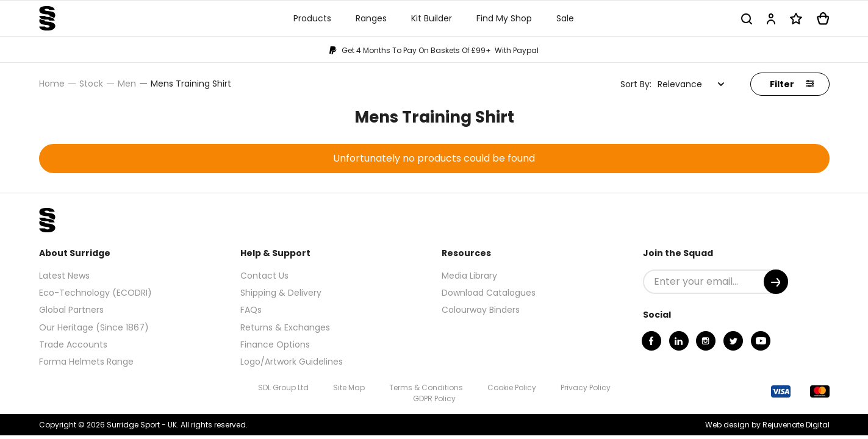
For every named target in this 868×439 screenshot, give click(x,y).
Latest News (64, 276)
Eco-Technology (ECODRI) (95, 293)
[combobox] (691, 84)
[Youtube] (761, 341)
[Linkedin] (679, 341)
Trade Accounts (73, 344)
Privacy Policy (586, 387)
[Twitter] (733, 341)
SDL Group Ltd (283, 387)
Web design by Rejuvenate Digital (767, 425)
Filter (792, 84)
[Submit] (776, 282)
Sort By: (636, 84)
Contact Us (264, 276)
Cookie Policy (512, 387)
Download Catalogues (489, 293)
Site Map (349, 387)
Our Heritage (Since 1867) (94, 327)
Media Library (469, 276)
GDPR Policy (434, 398)
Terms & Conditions (426, 387)
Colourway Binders (481, 310)
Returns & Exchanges (285, 327)
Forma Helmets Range (86, 362)
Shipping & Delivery (281, 293)
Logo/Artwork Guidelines (292, 362)
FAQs (251, 310)
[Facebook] (651, 341)
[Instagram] (706, 341)
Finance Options (275, 344)
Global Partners (71, 310)
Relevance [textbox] (680, 84)
